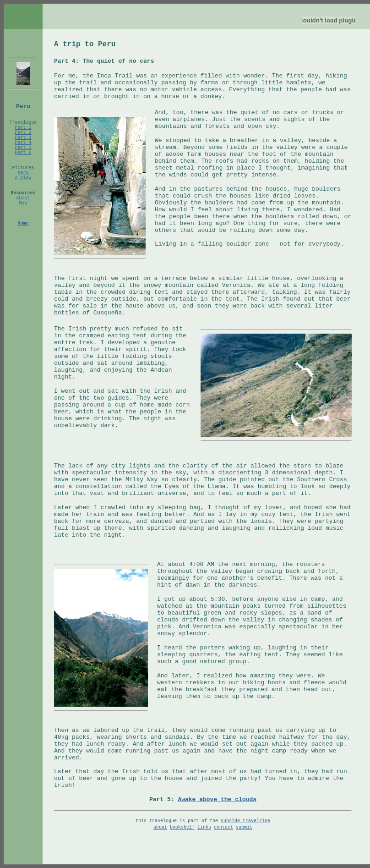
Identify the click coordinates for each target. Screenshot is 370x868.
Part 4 (23, 143)
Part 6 (23, 153)
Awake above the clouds (217, 799)
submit (244, 827)
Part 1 (23, 128)
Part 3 (23, 138)
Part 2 (23, 133)
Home (23, 223)
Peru (23, 173)
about (160, 827)
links (204, 827)
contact (223, 827)
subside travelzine (245, 821)
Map (23, 203)
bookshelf (182, 827)
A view (23, 178)
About (23, 198)
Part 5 (23, 148)
